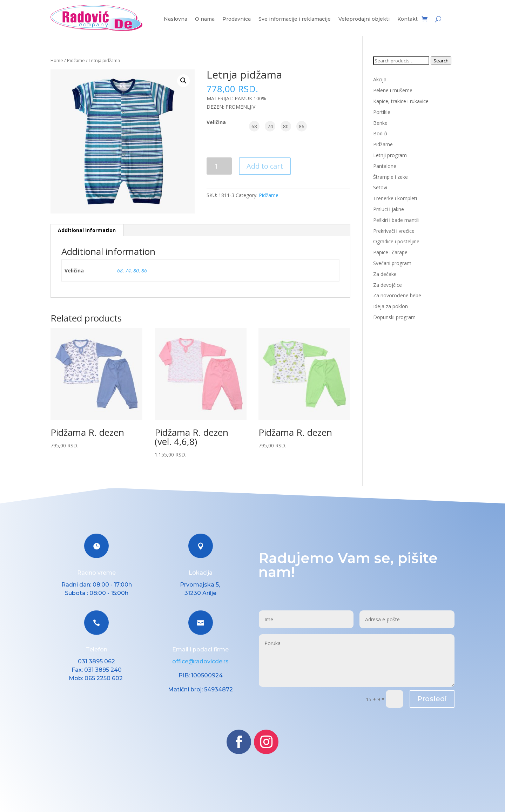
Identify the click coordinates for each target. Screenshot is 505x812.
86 (144, 270)
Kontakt (408, 19)
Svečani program (392, 263)
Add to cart (265, 166)
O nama (205, 19)
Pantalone (385, 166)
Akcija (380, 79)
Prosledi (432, 699)
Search (441, 61)
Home (57, 60)
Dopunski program (394, 317)
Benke (380, 123)
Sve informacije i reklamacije (295, 19)
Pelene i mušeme (393, 90)
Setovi (380, 187)
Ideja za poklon (390, 306)
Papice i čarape (390, 252)
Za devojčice (388, 285)
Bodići (380, 133)
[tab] (87, 230)
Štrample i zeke (390, 177)
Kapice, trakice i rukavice (401, 101)
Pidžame (76, 60)
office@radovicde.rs (200, 661)
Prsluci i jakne (389, 209)
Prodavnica (237, 19)
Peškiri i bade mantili (396, 220)
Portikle (382, 112)
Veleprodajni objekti (364, 19)
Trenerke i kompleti (395, 198)
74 (128, 270)
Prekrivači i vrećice (394, 231)
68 (120, 270)
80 (136, 270)
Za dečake (385, 274)
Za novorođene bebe (397, 295)
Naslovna (176, 19)
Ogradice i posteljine (396, 241)
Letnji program (390, 155)
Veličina (216, 122)
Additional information (87, 230)
